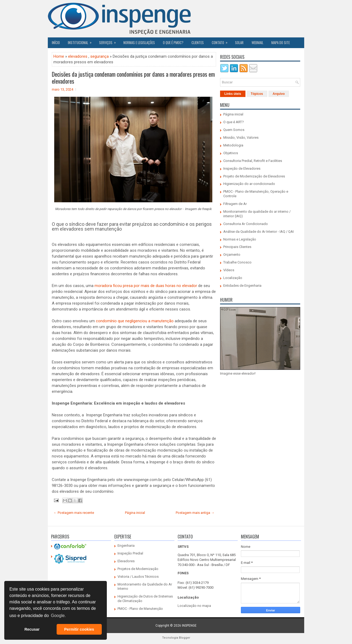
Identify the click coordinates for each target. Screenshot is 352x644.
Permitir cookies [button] (79, 629)
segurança (99, 56)
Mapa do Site (281, 42)
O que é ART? (234, 122)
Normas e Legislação (240, 239)
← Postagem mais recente (74, 513)
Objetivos (231, 153)
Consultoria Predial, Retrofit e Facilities (253, 161)
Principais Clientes (237, 247)
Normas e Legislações (139, 42)
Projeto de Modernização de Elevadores (254, 176)
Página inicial (135, 513)
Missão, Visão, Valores (241, 137)
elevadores (78, 56)
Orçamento (232, 255)
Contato (221, 41)
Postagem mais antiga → (195, 513)
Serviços (109, 41)
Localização (233, 278)
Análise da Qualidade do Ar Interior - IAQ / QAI (259, 232)
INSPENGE (189, 626)
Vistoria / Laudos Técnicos (138, 577)
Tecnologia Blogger (176, 638)
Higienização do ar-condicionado (249, 184)
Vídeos (229, 270)
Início (56, 42)
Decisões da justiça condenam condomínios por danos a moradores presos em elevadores (133, 77)
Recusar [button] (32, 629)
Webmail (257, 42)
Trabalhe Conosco (237, 262)
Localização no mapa (194, 606)
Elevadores (126, 561)
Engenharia (126, 546)
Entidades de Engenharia (242, 286)
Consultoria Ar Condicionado (246, 224)
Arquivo (279, 94)
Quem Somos (234, 130)
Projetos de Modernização (138, 569)
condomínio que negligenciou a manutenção (135, 321)
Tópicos (257, 94)
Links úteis (233, 94)
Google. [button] (58, 616)
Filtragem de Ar (235, 204)
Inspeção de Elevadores (242, 168)
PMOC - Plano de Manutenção (140, 609)
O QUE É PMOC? (173, 42)
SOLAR (239, 42)
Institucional (81, 41)
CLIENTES (198, 42)
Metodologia (233, 145)
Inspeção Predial (130, 553)
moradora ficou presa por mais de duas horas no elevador (146, 286)
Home (59, 56)
